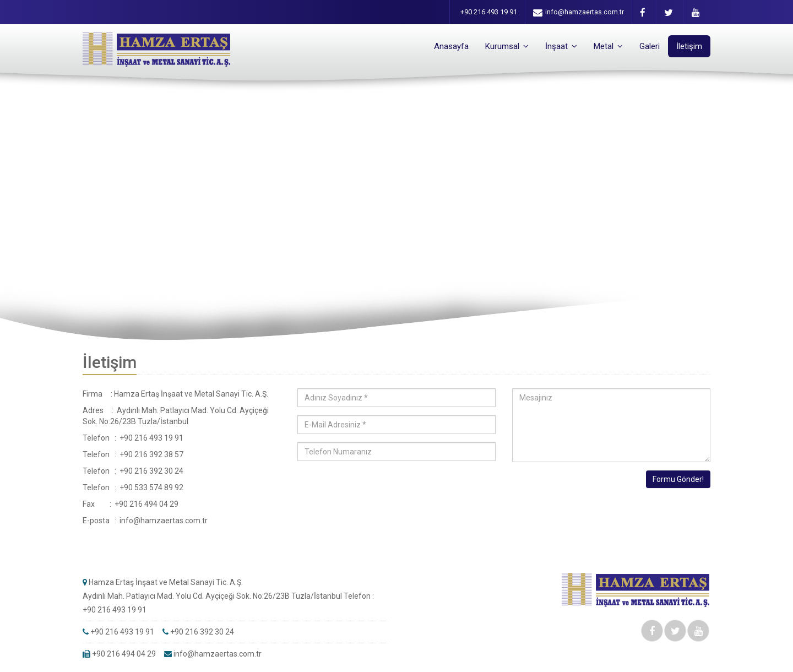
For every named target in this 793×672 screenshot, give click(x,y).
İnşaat (561, 46)
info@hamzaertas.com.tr (579, 12)
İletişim (689, 46)
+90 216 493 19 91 (489, 12)
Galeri (650, 46)
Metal (608, 46)
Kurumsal (507, 46)
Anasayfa (451, 46)
